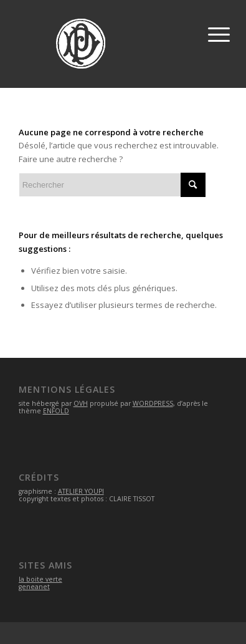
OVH (81, 403)
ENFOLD (56, 411)
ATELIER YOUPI (81, 491)
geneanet (34, 587)
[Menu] (217, 31)
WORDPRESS (153, 403)
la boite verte (40, 579)
